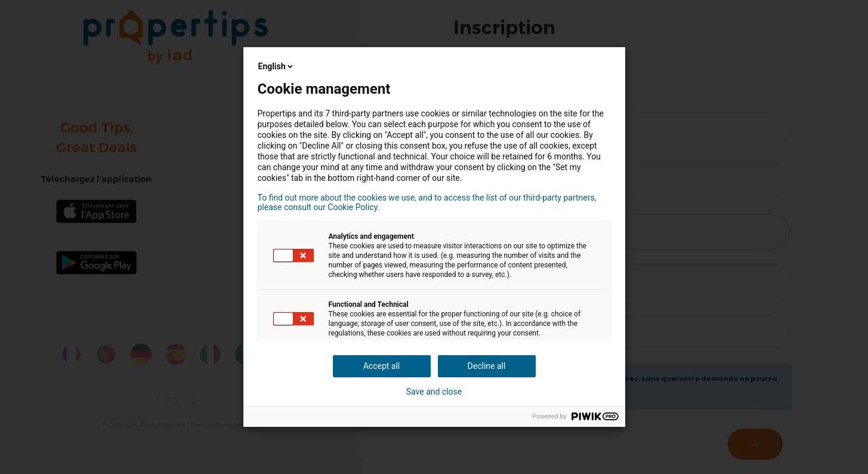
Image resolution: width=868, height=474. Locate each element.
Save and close (434, 392)
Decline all (487, 366)
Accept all (382, 366)
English (277, 66)
